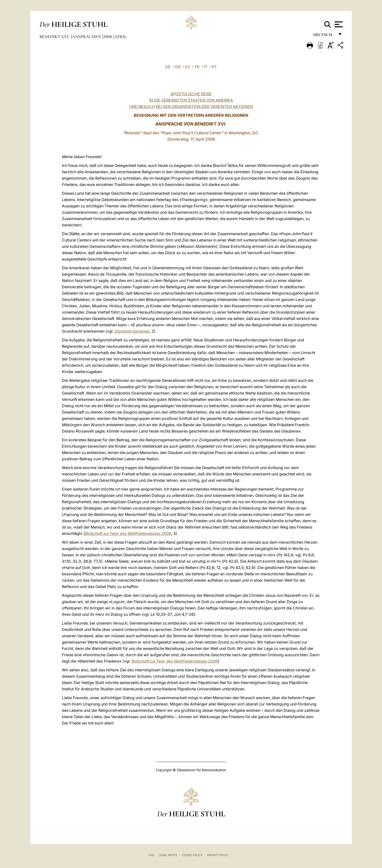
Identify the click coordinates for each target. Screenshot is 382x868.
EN (178, 67)
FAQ (151, 855)
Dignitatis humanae (132, 331)
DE (168, 67)
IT (206, 67)
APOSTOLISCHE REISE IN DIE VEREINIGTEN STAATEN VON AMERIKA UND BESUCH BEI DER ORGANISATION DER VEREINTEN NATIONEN (191, 100)
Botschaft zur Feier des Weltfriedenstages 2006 (128, 533)
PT (214, 67)
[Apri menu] (338, 24)
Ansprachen (87, 37)
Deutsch (324, 36)
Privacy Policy (218, 855)
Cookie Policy (192, 855)
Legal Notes (168, 855)
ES (188, 67)
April (120, 37)
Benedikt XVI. (55, 37)
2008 (108, 37)
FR (197, 67)
